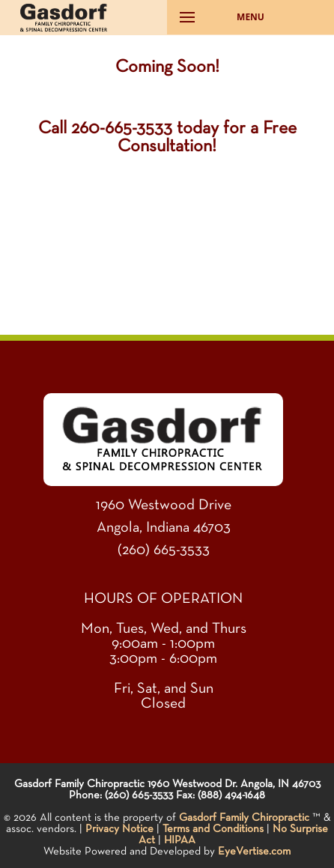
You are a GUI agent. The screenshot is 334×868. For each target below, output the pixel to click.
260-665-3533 (122, 128)
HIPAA (180, 840)
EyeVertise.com (254, 851)
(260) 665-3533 (164, 550)
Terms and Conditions (213, 829)
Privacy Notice (119, 829)
